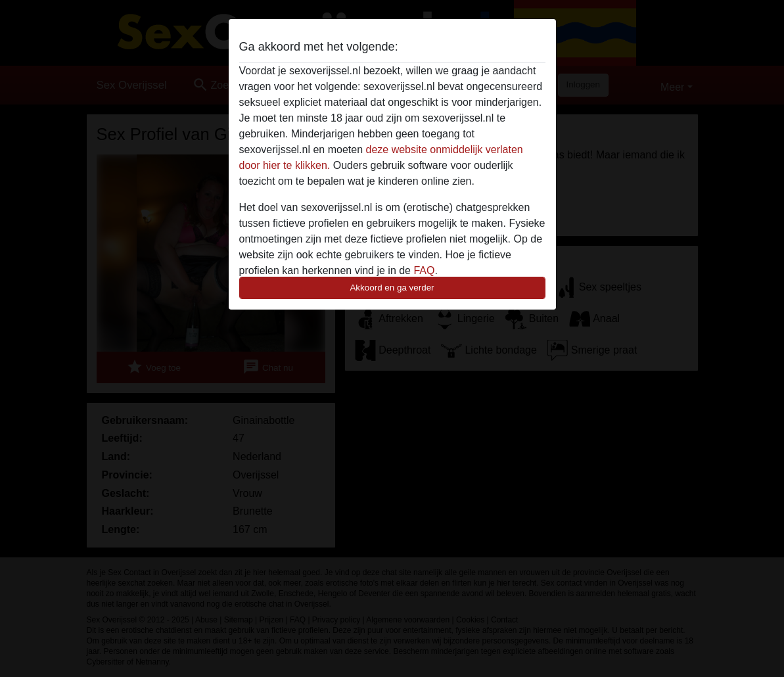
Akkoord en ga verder (392, 288)
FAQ (424, 270)
